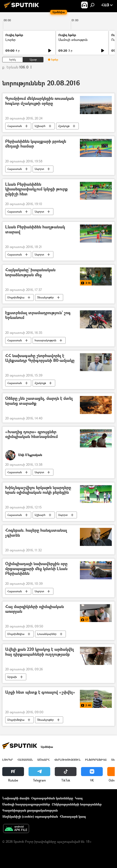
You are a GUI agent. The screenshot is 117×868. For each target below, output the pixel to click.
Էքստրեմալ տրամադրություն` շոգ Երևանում (38, 315)
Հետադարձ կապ (73, 816)
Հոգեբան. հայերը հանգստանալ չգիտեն (36, 533)
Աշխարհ (40, 126)
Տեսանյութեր (45, 297)
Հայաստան (15, 126)
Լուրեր (11, 40)
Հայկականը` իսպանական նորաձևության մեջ (30, 273)
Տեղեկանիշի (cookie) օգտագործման (30, 816)
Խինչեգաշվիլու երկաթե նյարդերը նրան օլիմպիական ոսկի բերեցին (38, 490)
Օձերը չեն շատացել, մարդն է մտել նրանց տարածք (39, 401)
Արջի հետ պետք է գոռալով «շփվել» (40, 692)
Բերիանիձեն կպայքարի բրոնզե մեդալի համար (36, 144)
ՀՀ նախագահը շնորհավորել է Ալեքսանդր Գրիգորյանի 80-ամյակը (40, 358)
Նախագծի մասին (16, 798)
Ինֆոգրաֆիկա (96, 760)
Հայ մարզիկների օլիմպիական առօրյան (35, 609)
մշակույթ (64, 126)
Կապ (79, 798)
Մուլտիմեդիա (16, 297)
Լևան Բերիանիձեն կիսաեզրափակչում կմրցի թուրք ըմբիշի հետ (36, 189)
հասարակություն (45, 340)
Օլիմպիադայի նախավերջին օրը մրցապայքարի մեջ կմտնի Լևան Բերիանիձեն (36, 569)
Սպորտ (39, 169)
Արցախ (12, 677)
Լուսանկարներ (47, 634)
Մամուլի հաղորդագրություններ (26, 804)
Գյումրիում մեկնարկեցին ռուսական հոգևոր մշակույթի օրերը (40, 101)
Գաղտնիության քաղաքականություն (30, 810)
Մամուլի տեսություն (73, 40)
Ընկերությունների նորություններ (77, 804)
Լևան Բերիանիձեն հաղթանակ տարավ (35, 230)
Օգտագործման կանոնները (52, 798)
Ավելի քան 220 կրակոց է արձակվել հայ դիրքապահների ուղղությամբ (39, 652)
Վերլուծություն (67, 760)
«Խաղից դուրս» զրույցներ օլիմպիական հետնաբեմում (31, 434)
